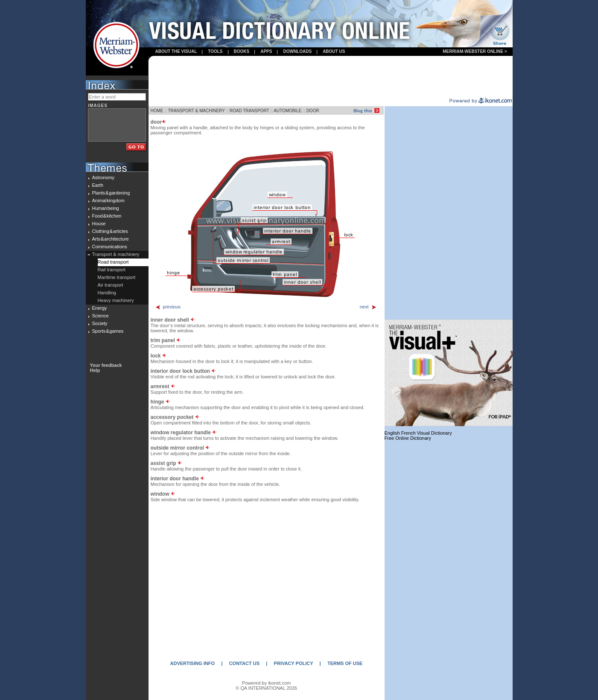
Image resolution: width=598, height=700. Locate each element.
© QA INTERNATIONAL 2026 (266, 688)
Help (95, 370)
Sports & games (108, 331)
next (368, 307)
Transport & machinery (116, 254)
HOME (157, 111)
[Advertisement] (330, 77)
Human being (106, 208)
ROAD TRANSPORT (249, 111)
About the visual (176, 51)
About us (334, 51)
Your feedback (106, 365)
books (242, 51)
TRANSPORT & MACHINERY (196, 111)
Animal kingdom (108, 200)
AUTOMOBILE (287, 111)
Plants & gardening (111, 193)
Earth (98, 185)
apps (266, 51)
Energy (100, 308)
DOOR (313, 111)
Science (101, 316)
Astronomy (104, 177)
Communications (110, 247)
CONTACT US (244, 663)
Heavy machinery (116, 300)
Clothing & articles (110, 231)
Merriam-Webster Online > (475, 51)
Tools (215, 51)
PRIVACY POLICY (294, 663)
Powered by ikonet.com (266, 683)
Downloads (297, 51)
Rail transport (112, 270)
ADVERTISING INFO (193, 663)
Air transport (111, 285)
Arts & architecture (111, 239)
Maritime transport (117, 277)
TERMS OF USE (345, 663)
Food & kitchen (107, 216)
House (99, 224)
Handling (107, 293)
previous (168, 307)
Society (100, 323)
